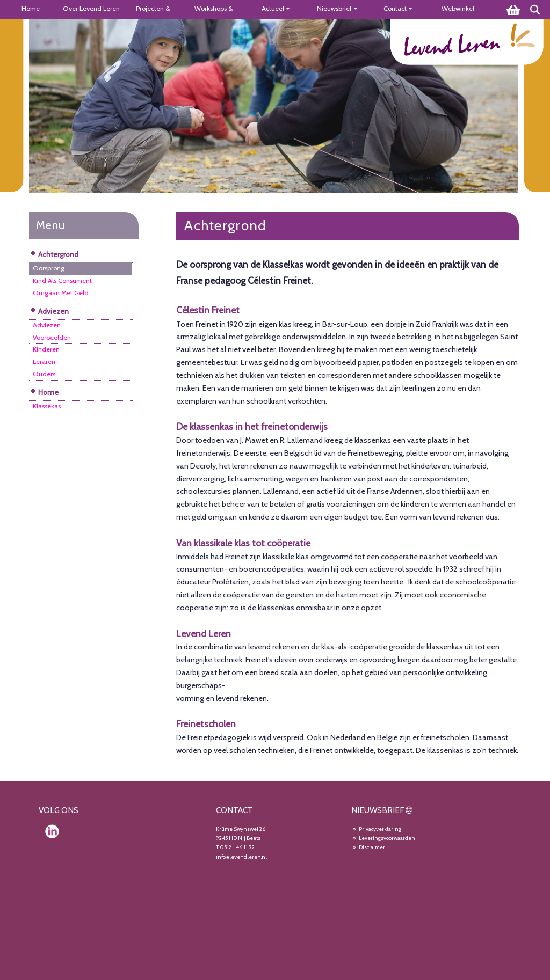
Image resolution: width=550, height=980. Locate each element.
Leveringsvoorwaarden (383, 838)
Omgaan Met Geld (61, 293)
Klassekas (47, 406)
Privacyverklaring (376, 829)
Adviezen (47, 325)
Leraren (44, 361)
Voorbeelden (52, 337)
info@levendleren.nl (241, 857)
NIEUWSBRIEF (378, 810)
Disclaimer (368, 847)
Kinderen (46, 349)
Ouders (44, 374)
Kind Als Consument (62, 280)
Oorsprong (49, 268)
